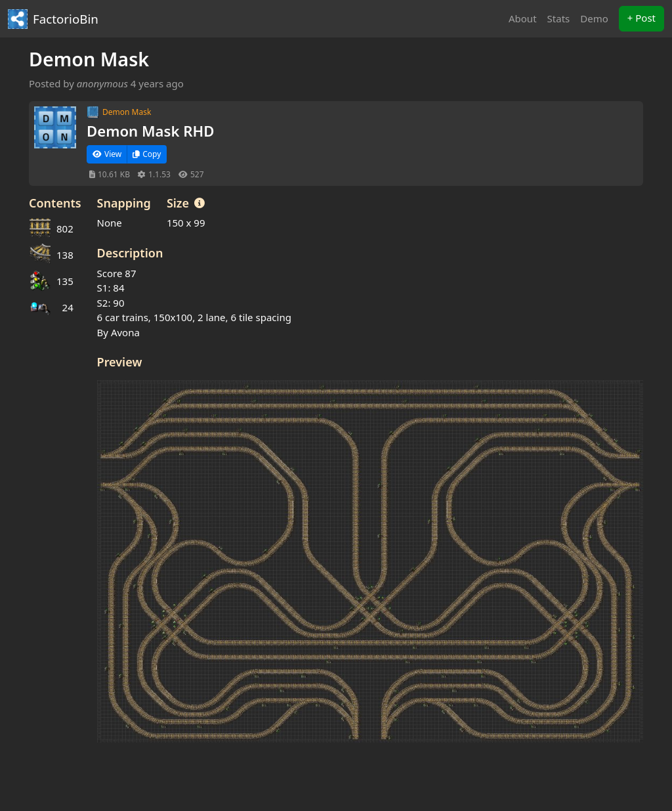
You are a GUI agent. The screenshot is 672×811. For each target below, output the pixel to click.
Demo (594, 18)
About (523, 18)
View (107, 154)
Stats (559, 18)
